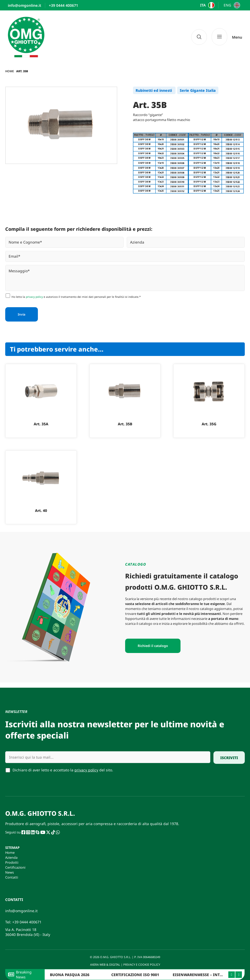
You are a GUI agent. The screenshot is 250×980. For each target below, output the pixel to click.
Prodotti (12, 862)
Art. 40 (41, 510)
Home (10, 71)
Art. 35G (209, 424)
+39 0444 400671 (27, 922)
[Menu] (227, 37)
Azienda (11, 857)
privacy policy (34, 297)
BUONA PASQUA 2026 (70, 975)
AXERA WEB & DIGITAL (105, 964)
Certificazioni (15, 867)
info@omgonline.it (21, 911)
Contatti (12, 877)
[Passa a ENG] (231, 5)
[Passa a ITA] (207, 5)
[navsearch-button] (199, 37)
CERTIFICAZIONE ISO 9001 (135, 975)
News (10, 872)
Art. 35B (125, 424)
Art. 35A (41, 424)
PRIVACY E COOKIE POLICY (142, 964)
